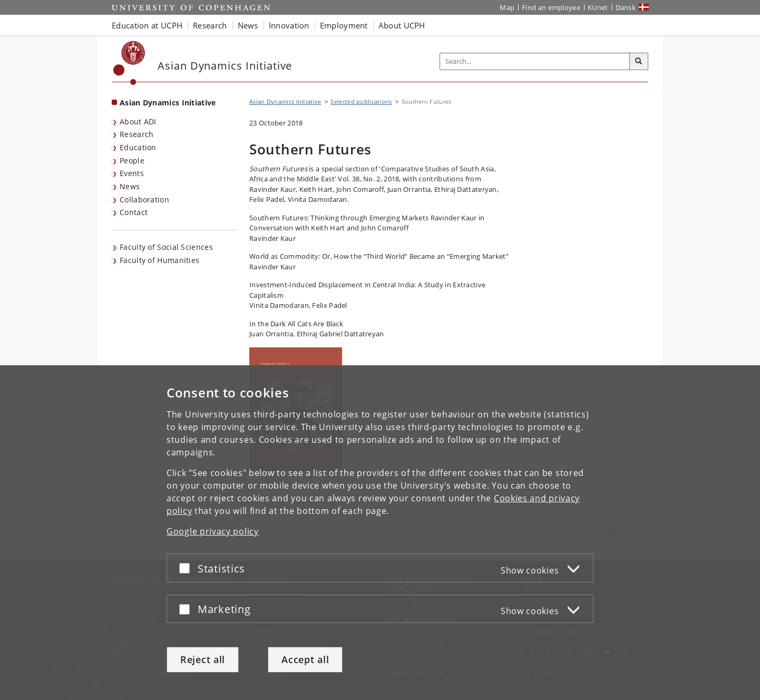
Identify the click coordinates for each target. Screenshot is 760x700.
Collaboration (144, 200)
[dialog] (380, 533)
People (132, 161)
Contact (134, 212)
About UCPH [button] (402, 25)
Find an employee (551, 7)
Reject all (203, 659)
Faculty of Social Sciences (166, 247)
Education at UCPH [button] (147, 25)
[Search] (639, 62)
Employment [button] (344, 25)
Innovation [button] (289, 25)
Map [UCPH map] (507, 7)
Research (137, 134)
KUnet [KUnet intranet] (598, 7)
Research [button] (210, 25)
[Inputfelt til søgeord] (535, 61)
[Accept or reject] (187, 568)
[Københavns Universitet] (129, 63)
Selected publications (361, 101)
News (130, 186)
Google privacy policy (213, 531)
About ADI (138, 121)
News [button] (248, 25)
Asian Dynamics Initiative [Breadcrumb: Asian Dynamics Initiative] (285, 101)
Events (132, 173)
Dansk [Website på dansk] (626, 7)
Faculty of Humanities (159, 260)
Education (138, 147)
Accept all (305, 659)
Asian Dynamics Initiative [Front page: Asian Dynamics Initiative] (168, 103)
